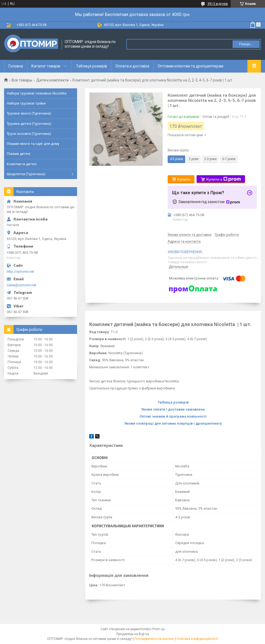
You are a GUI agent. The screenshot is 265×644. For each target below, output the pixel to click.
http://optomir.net (20, 271)
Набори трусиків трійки (26, 103)
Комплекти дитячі (22, 164)
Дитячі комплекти (52, 80)
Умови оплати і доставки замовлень (173, 409)
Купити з (224, 179)
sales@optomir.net (21, 285)
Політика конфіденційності (197, 639)
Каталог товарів (46, 66)
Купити (184, 179)
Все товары (22, 80)
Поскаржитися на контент (154, 639)
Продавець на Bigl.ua (133, 634)
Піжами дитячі (19, 154)
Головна (16, 66)
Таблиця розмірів (92, 66)
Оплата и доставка (132, 66)
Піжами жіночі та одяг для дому (33, 144)
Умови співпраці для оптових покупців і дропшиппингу (173, 423)
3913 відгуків (218, 4)
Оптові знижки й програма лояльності (173, 416)
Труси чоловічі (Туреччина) (29, 134)
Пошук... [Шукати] (246, 44)
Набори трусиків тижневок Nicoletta (37, 93)
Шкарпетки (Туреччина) (26, 174)
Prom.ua (158, 629)
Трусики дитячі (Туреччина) (29, 124)
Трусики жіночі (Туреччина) (29, 113)
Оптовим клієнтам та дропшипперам (191, 66)
